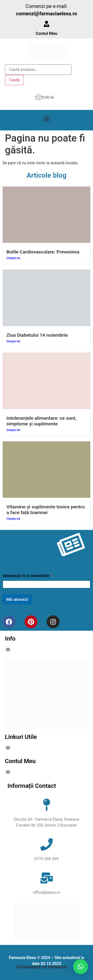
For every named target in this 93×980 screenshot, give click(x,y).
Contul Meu (47, 33)
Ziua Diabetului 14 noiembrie (37, 335)
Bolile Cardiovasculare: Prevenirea (43, 252)
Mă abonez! (17, 599)
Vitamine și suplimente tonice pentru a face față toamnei (46, 510)
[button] (46, 119)
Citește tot (13, 258)
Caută (14, 80)
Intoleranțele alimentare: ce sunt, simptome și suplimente (41, 421)
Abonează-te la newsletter (27, 576)
